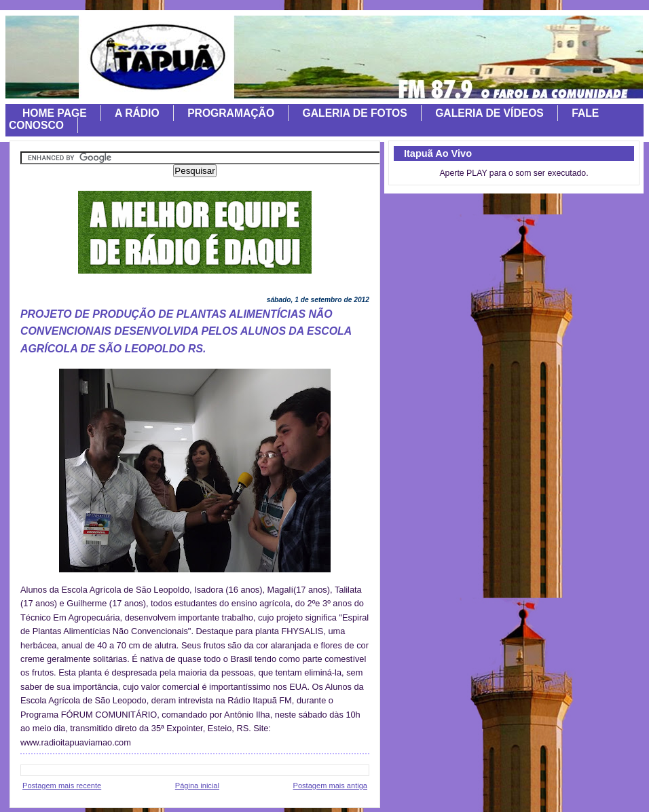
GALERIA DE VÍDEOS (489, 113)
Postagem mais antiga (330, 786)
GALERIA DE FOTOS (355, 113)
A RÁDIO (137, 113)
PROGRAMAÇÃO (231, 113)
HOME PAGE (55, 113)
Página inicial (197, 786)
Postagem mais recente (62, 786)
